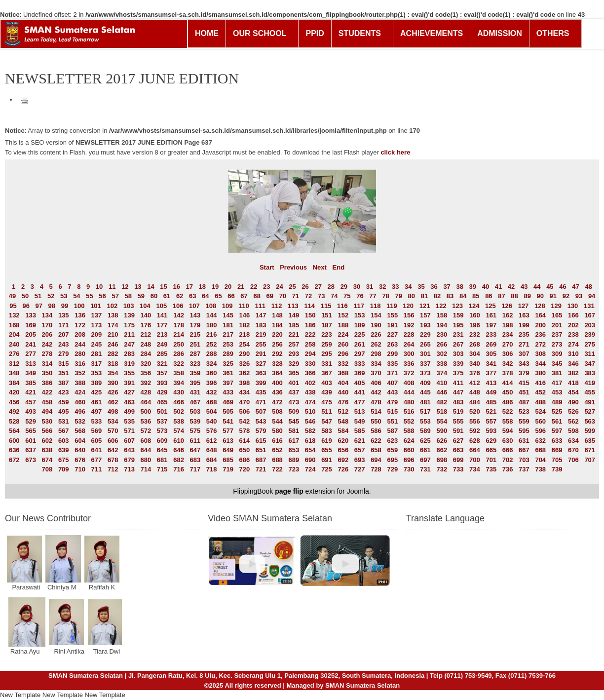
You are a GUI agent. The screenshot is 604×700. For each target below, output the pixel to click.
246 (113, 344)
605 (97, 441)
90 (540, 296)
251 (195, 344)
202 (573, 325)
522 (508, 411)
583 (327, 431)
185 (294, 325)
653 (294, 450)
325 (228, 364)
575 (195, 431)
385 (31, 383)
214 (179, 334)
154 (376, 315)
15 (163, 287)
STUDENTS (360, 33)
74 (334, 296)
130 (573, 306)
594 (508, 431)
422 (47, 392)
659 (392, 450)
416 (540, 383)
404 (343, 383)
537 (162, 421)
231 (458, 334)
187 (327, 325)
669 (557, 450)
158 (442, 315)
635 (590, 441)
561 (557, 421)
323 (195, 364)
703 (524, 460)
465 (162, 402)
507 (261, 411)
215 (195, 334)
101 (96, 306)
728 (376, 469)
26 (305, 287)
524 (540, 411)
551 (392, 421)
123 (457, 306)
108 (211, 306)
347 (590, 364)
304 (475, 354)
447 (458, 392)
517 (425, 411)
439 (327, 392)
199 (524, 325)
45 (550, 287)
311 (590, 354)
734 (475, 469)
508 (277, 411)
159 (458, 315)
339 (458, 364)
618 (310, 441)
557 (491, 421)
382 (573, 373)
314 (47, 364)
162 (508, 315)
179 (195, 325)
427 (129, 392)
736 (508, 469)
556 (475, 421)
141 (162, 315)
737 (524, 469)
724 (310, 469)
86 (489, 296)
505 (228, 411)
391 (129, 383)
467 (195, 402)
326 (245, 364)
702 (508, 460)
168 (14, 325)
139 (129, 315)
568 (80, 431)
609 (162, 441)
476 (343, 402)
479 (392, 402)
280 (80, 354)
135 (64, 315)
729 (392, 469)
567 (64, 431)
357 (162, 373)
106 (178, 306)
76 (360, 296)
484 (475, 402)
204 (14, 334)
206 (47, 334)
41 (498, 287)
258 (310, 344)
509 (294, 411)
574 (179, 431)
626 (442, 441)
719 (228, 469)
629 (491, 441)
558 (508, 421)
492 (14, 411)
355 (129, 373)
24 (279, 287)
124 (474, 306)
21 (241, 287)
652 (277, 450)
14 (151, 287)
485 (491, 402)
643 (129, 450)
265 (425, 344)
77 (373, 296)
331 (327, 364)
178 (179, 325)
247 (129, 344)
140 (146, 315)
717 (195, 469)
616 (277, 441)
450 (508, 392)
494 (47, 411)
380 (540, 373)
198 (508, 325)
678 (113, 460)
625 (425, 441)
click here (395, 152)
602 (47, 441)
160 (475, 315)
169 (31, 325)
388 (80, 383)
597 (557, 431)
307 (524, 354)
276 (14, 354)
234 (508, 334)
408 (409, 383)
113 (293, 306)
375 (458, 373)
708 (47, 469)
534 (113, 421)
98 (52, 306)
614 (245, 441)
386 (47, 383)
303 (458, 354)
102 (112, 306)
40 (486, 287)
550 (376, 421)
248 (146, 344)
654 (310, 450)
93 (579, 296)
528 (14, 421)
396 (212, 383)
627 (458, 441)
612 (212, 441)
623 (392, 441)
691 (327, 460)
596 (540, 431)
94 (592, 296)
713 (129, 469)
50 (25, 296)
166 (573, 315)
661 (425, 450)
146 (245, 315)
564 (14, 431)
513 (360, 411)
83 (450, 296)
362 (245, 373)
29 (344, 287)
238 (573, 334)
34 (408, 287)
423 (64, 392)
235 (524, 334)
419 (590, 383)
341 (491, 364)
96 (26, 306)
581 (294, 431)
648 (212, 450)
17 (189, 287)
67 (244, 296)
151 (327, 315)
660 (409, 450)
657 (360, 450)
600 (14, 441)
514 (376, 411)
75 (347, 296)
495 (64, 411)
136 (80, 315)
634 (573, 441)
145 (228, 315)
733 (458, 469)
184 (277, 325)
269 (491, 344)
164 (540, 315)
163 (524, 315)
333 (360, 364)
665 (491, 450)
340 (475, 364)
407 (392, 383)
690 (310, 460)
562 (573, 421)
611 (195, 441)
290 (245, 354)
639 (64, 450)
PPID (315, 33)
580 (277, 431)
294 (310, 354)
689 (294, 460)
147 (261, 315)
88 (514, 296)
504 (212, 411)
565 (31, 431)
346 (573, 364)
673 (31, 460)
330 (310, 364)
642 (113, 450)
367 (327, 373)
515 (392, 411)
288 (212, 354)
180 (212, 325)
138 (113, 315)
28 (331, 287)
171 (64, 325)
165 (557, 315)
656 (343, 450)
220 (277, 334)
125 (491, 306)
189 (360, 325)
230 (442, 334)
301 (425, 354)
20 (228, 287)
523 (524, 411)
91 (553, 296)
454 (573, 392)
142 (179, 315)
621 (360, 441)
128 (540, 306)
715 (162, 469)
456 (14, 402)
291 (261, 354)
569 (97, 431)
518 (442, 411)
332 (343, 364)
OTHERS (553, 33)
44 (537, 287)
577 (228, 431)
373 (425, 373)
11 (112, 287)
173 (97, 325)
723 (294, 469)
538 (179, 421)
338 (442, 364)
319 (129, 364)
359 (195, 373)
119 (392, 306)
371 (392, 373)
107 (194, 306)
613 (228, 441)
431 (195, 392)
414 (508, 383)
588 (409, 431)
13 (138, 287)
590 (442, 431)
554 (442, 421)
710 (80, 469)
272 (540, 344)
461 (97, 402)
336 (409, 364)
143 (195, 315)
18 (202, 287)
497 (97, 411)
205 (31, 334)
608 (146, 441)
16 (176, 287)
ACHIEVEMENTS (432, 33)
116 (342, 306)
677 (97, 460)
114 (309, 306)
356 (146, 373)
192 (409, 325)
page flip (289, 491)
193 (425, 325)
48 (588, 287)
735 (491, 469)
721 (261, 469)
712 (113, 469)
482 (442, 402)
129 (556, 306)
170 (47, 325)
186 (310, 325)
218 (245, 334)
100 (79, 306)
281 (97, 354)
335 (392, 364)
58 (128, 296)
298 (376, 354)
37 (447, 287)
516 (409, 411)
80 (412, 296)
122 (441, 306)
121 (425, 306)
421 (31, 392)
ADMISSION (500, 33)
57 (115, 296)
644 (146, 450)
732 (442, 469)
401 (294, 383)
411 (458, 383)
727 (360, 469)
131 (589, 306)
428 (146, 392)
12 (125, 287)
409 (425, 383)
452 (540, 392)
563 (590, 421)
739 (557, 469)
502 (179, 411)
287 (195, 354)
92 (566, 296)
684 (212, 460)
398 (245, 383)
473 (294, 402)
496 (80, 411)
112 (277, 306)
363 (261, 373)
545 (294, 421)
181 (228, 325)
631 (524, 441)
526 (573, 411)
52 (51, 296)
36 (434, 287)
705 (557, 460)
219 (261, 334)
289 (228, 354)
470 (245, 402)
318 (113, 364)
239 (590, 334)
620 (343, 441)
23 (266, 287)
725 (327, 469)
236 (540, 334)
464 (146, 402)
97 (39, 306)
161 (491, 315)
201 (557, 325)
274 (573, 344)
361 (228, 373)
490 (573, 402)
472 (277, 402)
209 (97, 334)
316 (80, 364)
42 (511, 287)
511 (327, 411)
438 (310, 392)
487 (524, 402)
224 (343, 334)
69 (270, 296)
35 (421, 287)
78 (385, 296)
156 (409, 315)
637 (31, 450)
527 (590, 411)
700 (475, 460)
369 (360, 373)
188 (343, 325)
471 (261, 402)
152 (343, 315)
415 (524, 383)
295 (327, 354)
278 (47, 354)
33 (395, 287)
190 (376, 325)
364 (277, 373)
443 (392, 392)
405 (360, 383)
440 (343, 392)
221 (294, 334)
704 (540, 460)
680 (146, 460)
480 (409, 402)
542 (245, 421)
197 (491, 325)
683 (195, 460)
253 (228, 344)
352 (80, 373)
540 (212, 421)
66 (231, 296)
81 (424, 296)
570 (113, 431)
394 (179, 383)
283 (129, 354)
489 (557, 402)
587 (392, 431)
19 (215, 287)
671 (590, 450)
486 (508, 402)
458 (47, 402)
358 (179, 373)
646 (179, 450)
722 (277, 469)
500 (146, 411)
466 (179, 402)
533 (97, 421)
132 (14, 315)
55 (89, 296)
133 (31, 315)
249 (162, 344)
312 (14, 364)
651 (261, 450)
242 (47, 344)
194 (442, 325)
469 (228, 402)
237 (557, 334)
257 (294, 344)
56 (102, 296)
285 (162, 354)
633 (557, 441)
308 (540, 354)
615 (261, 441)
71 (296, 296)
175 (129, 325)
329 (294, 364)
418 (573, 383)
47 (575, 287)
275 (590, 344)
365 (294, 373)
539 (195, 421)
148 (277, 315)
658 (376, 450)
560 (540, 421)
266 (442, 344)
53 (64, 296)
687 (261, 460)
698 (442, 460)
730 (409, 469)
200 (540, 325)
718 (212, 469)
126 (507, 306)
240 (14, 344)
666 (508, 450)
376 (475, 373)
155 (392, 315)
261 (360, 344)
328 (277, 364)
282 (113, 354)
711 (97, 469)
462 (113, 402)
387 (64, 383)
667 (524, 450)
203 (590, 325)
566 (47, 431)
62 (180, 296)
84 (463, 296)
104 (145, 306)
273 (557, 344)
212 (146, 334)
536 (146, 421)
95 (13, 306)
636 (14, 450)
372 (409, 373)
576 (212, 431)
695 (392, 460)
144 (212, 315)
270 (508, 344)
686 (245, 460)
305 (491, 354)
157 (425, 315)
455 (590, 392)
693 (360, 460)
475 (327, 402)
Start (267, 267)
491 (590, 402)
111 (260, 306)
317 (97, 364)
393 (162, 383)
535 (129, 421)
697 (425, 460)
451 (524, 392)
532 (80, 421)
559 (524, 421)
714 (146, 469)
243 (64, 344)
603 (64, 441)
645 (162, 450)
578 (245, 431)
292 (277, 354)
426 (113, 392)
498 (113, 411)
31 (370, 287)
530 (47, 421)
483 (458, 402)
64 (205, 296)
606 (113, 441)
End (339, 267)
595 (524, 431)
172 (80, 325)
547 (327, 421)
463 (129, 402)
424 (80, 392)
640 (80, 450)
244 (80, 344)
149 (294, 315)
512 (343, 411)
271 (524, 344)
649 (228, 450)
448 (475, 392)
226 (376, 334)
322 (179, 364)
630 (508, 441)
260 (343, 344)
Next (320, 267)
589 (425, 431)
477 (360, 402)
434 (245, 392)
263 (392, 344)
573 (162, 431)
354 (113, 373)
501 (162, 411)
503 (195, 411)
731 (425, 469)
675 (64, 460)
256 (277, 344)
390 (113, 383)
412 (475, 383)
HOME (207, 33)
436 (277, 392)
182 (245, 325)
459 (64, 402)
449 (491, 392)
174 (113, 325)
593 (491, 431)
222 (310, 334)
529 (31, 421)
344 (540, 364)
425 (97, 392)
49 (12, 296)
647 (195, 450)
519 (458, 411)
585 (360, 431)
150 (310, 315)
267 (458, 344)
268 (475, 344)
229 (425, 334)
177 (162, 325)
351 (64, 373)
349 (31, 373)
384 (14, 383)
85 (476, 296)
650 (245, 450)
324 (212, 364)
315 (64, 364)
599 (590, 431)
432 (212, 392)
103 (129, 306)
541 (228, 421)
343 (524, 364)
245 (97, 344)
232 (475, 334)
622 (376, 441)
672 (14, 460)
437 (294, 392)
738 (540, 469)
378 (508, 373)
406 (376, 383)
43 (524, 287)
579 (261, 431)
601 (31, 441)
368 (343, 373)
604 (80, 441)
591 (458, 431)
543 (261, 421)
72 (308, 296)
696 (409, 460)
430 (179, 392)
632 (540, 441)
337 (425, 364)
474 (310, 402)
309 (557, 354)
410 (442, 383)
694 (376, 460)
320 (146, 364)
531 (64, 421)
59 (141, 296)
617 (294, 441)
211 (129, 334)
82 (437, 296)
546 (310, 421)
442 (376, 392)
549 (360, 421)
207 (64, 334)
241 (31, 344)
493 (31, 411)
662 (442, 450)
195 (458, 325)
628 (475, 441)
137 (97, 315)
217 (228, 334)
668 (540, 450)
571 (129, 431)
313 (31, 364)
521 (491, 411)
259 (327, 344)
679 (129, 460)
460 (80, 402)
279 (64, 354)
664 (475, 450)
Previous (293, 267)
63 (192, 296)
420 (14, 392)
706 (573, 460)
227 (392, 334)
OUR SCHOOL (260, 33)
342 (508, 364)
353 (97, 373)
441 (360, 392)
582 (310, 431)
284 (146, 354)
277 (31, 354)
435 (261, 392)
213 (162, 334)
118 (376, 306)
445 (425, 392)
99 (65, 306)
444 (409, 392)
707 (590, 460)
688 (277, 460)
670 (573, 450)
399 (261, 383)
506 (245, 411)
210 (113, 334)
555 (458, 421)
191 (392, 325)
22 (254, 287)
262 (376, 344)
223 (327, 334)
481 (425, 402)
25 (292, 287)
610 (179, 441)
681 (162, 460)
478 (376, 402)
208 (80, 334)
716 (179, 469)
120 (408, 306)
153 (360, 315)
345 (557, 364)
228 (409, 334)
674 (47, 460)
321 (162, 364)
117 (359, 306)
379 (524, 373)
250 (179, 344)
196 (475, 325)
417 (557, 383)
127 (524, 306)
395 (195, 383)
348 (14, 373)
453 (557, 392)
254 (245, 344)
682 (179, 460)
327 (261, 364)
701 (491, 460)
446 (442, 392)
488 (540, 402)
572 (146, 431)
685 (228, 460)
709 (64, 469)
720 (245, 469)
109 (227, 306)
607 (129, 441)
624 (409, 441)
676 (80, 460)
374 (442, 373)
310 (573, 354)
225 (360, 334)
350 (47, 373)
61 (167, 296)
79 (398, 296)
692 (343, 460)
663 (458, 450)
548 (343, 421)
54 (76, 296)
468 (212, 402)
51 (38, 296)
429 (162, 392)
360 (212, 373)
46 (563, 287)
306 (508, 354)
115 (326, 306)
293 (294, 354)
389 (97, 383)
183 (261, 325)
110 (244, 306)
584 (343, 431)
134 (47, 315)
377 (491, 373)
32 (382, 287)
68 (257, 296)
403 (327, 383)
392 (146, 383)
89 (527, 296)
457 (31, 402)
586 (376, 431)
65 (218, 296)
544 (277, 421)
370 (376, 373)
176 (146, 325)
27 (318, 287)
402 (310, 383)
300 (409, 354)
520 (475, 411)
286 (179, 354)
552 (409, 421)
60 (154, 296)
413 (491, 383)
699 (458, 460)
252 (212, 344)
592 (475, 431)
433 (228, 392)
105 (161, 306)
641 (97, 450)
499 (129, 411)
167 (590, 315)
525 (557, 411)
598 (573, 431)
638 (47, 450)
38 (459, 287)
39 (473, 287)
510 (310, 411)
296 (343, 354)
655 (327, 450)
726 (343, 469)
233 (491, 334)
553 (425, 421)
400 (277, 383)
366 (310, 373)
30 (357, 287)
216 (212, 334)
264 (409, 344)
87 (501, 296)
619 (327, 441)
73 (321, 296)
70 (283, 296)
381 (557, 373)
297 (360, 354)
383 (590, 373)
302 (442, 354)
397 (228, 383)
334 (376, 364)
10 (99, 287)
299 (392, 354)
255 (261, 344)
